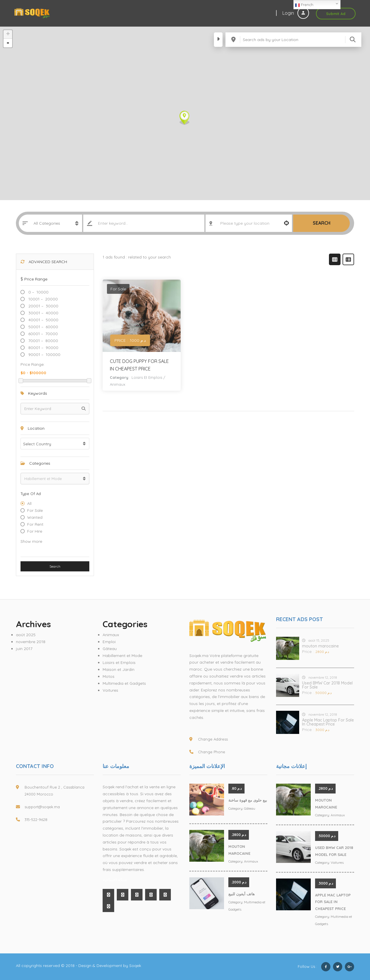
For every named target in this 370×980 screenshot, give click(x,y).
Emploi (109, 642)
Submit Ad (336, 14)
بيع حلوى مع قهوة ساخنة (248, 800)
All (29, 503)
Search (322, 223)
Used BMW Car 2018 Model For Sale (327, 685)
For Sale (35, 510)
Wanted (35, 517)
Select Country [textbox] (37, 444)
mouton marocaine (320, 646)
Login (296, 13)
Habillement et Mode (122, 656)
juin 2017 (24, 649)
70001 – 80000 (43, 341)
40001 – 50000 (43, 320)
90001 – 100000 (44, 355)
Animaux (118, 384)
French (304, 5)
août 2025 (26, 635)
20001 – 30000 (43, 306)
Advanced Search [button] (44, 262)
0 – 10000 (38, 292)
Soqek (135, 966)
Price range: (33, 364)
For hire (35, 531)
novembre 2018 (31, 642)
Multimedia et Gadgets (124, 683)
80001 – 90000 (43, 348)
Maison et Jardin (119, 669)
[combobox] (55, 444)
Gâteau (110, 649)
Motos (109, 676)
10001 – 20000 (42, 299)
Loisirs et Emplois (147, 377)
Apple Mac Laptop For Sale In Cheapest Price (328, 722)
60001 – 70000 (42, 334)
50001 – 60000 (43, 327)
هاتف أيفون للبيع (242, 894)
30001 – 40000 (43, 313)
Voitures (110, 690)
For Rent (35, 524)
